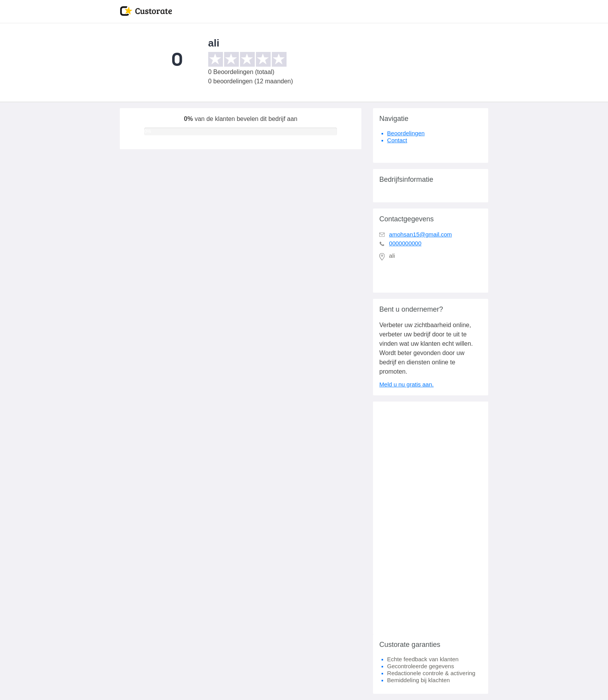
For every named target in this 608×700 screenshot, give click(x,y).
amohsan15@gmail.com (420, 234)
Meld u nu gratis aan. (406, 384)
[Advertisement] (431, 518)
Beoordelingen (406, 133)
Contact (397, 140)
